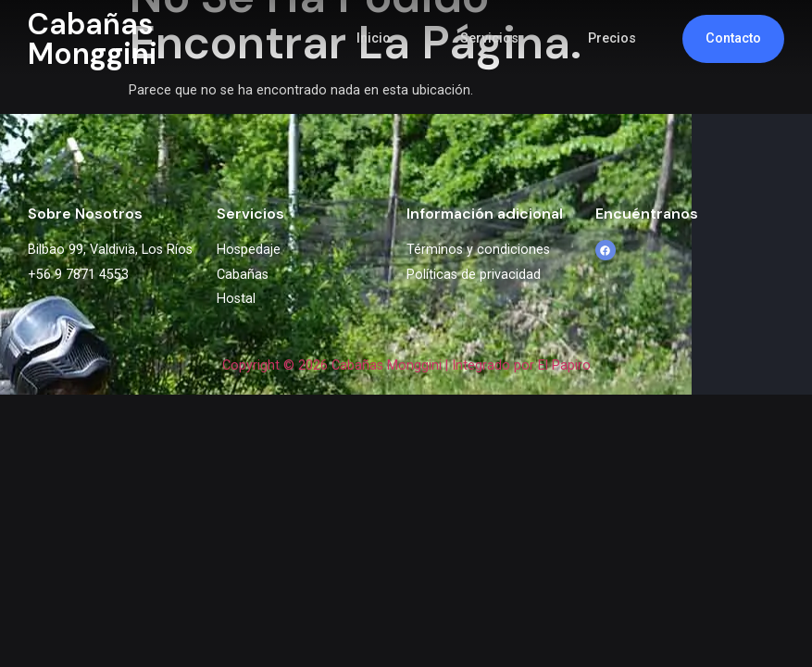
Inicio (374, 38)
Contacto (733, 38)
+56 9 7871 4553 (78, 275)
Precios (612, 38)
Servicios (489, 38)
